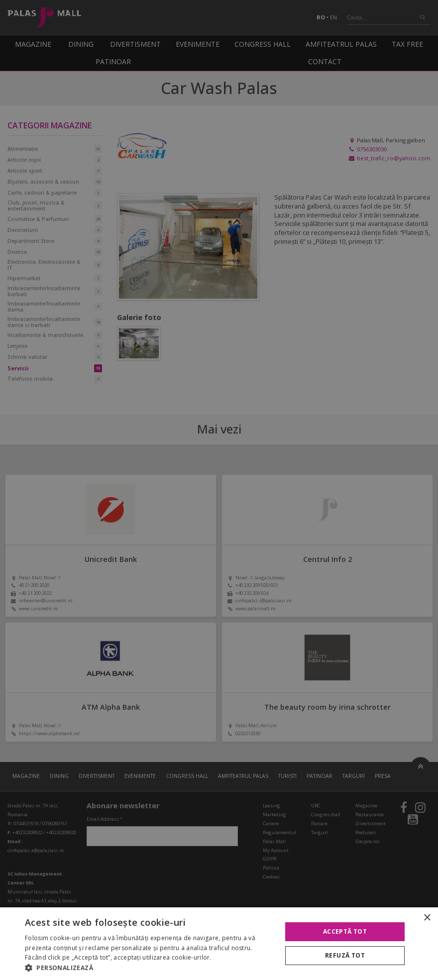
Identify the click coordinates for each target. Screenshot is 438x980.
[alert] (219, 490)
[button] (150, 968)
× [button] (427, 918)
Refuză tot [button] (345, 955)
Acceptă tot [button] (345, 931)
